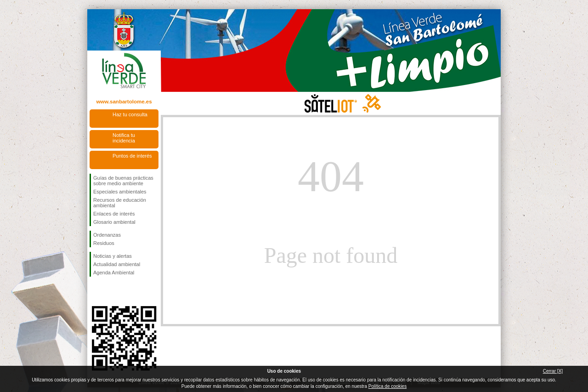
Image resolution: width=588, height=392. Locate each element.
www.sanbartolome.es (124, 102)
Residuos (104, 243)
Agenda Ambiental (114, 273)
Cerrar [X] (553, 371)
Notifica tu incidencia (124, 138)
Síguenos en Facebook (95, 291)
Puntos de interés (132, 156)
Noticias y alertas (113, 256)
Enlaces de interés (114, 214)
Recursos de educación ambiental (120, 203)
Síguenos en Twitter (110, 291)
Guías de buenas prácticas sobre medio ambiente (123, 181)
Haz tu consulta (130, 114)
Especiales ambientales (120, 192)
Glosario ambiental (114, 222)
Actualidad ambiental (117, 264)
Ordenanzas (107, 235)
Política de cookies (387, 386)
